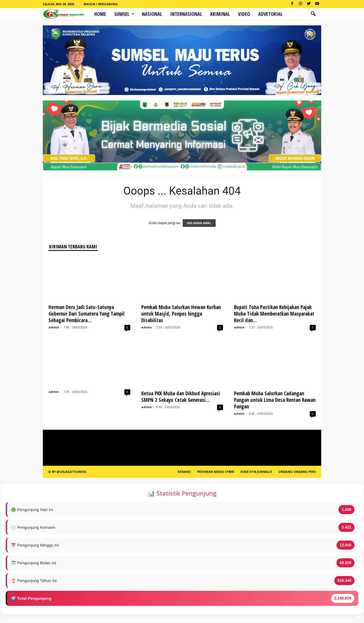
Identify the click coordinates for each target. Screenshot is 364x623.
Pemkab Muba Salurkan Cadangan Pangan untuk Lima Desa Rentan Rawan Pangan (275, 400)
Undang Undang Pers (297, 472)
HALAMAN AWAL (199, 223)
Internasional (186, 14)
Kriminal (220, 14)
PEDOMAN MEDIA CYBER (216, 472)
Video (244, 14)
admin (54, 327)
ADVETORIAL (270, 14)
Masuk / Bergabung (101, 4)
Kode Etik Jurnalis (256, 472)
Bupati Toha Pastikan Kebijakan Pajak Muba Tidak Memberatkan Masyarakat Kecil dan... (274, 314)
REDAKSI (184, 472)
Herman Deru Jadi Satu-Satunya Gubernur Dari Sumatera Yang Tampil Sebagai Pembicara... (87, 314)
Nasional (152, 14)
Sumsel (124, 14)
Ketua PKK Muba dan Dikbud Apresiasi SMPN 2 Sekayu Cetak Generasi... (181, 397)
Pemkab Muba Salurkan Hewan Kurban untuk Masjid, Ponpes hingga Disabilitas (181, 314)
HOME (100, 14)
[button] (313, 14)
